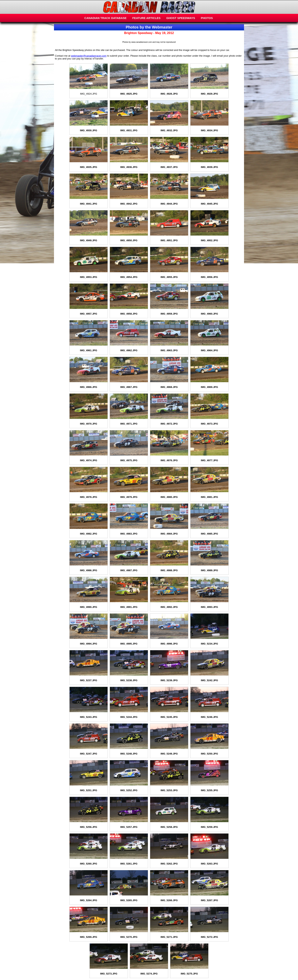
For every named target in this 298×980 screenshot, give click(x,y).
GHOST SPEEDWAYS (181, 18)
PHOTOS (207, 18)
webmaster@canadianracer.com (89, 56)
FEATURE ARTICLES (146, 18)
